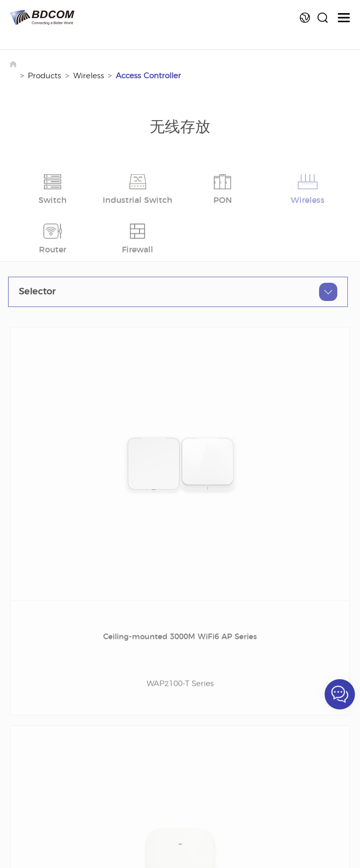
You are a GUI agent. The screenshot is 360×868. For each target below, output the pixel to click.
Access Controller (148, 76)
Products (44, 76)
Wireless (89, 76)
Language (305, 18)
